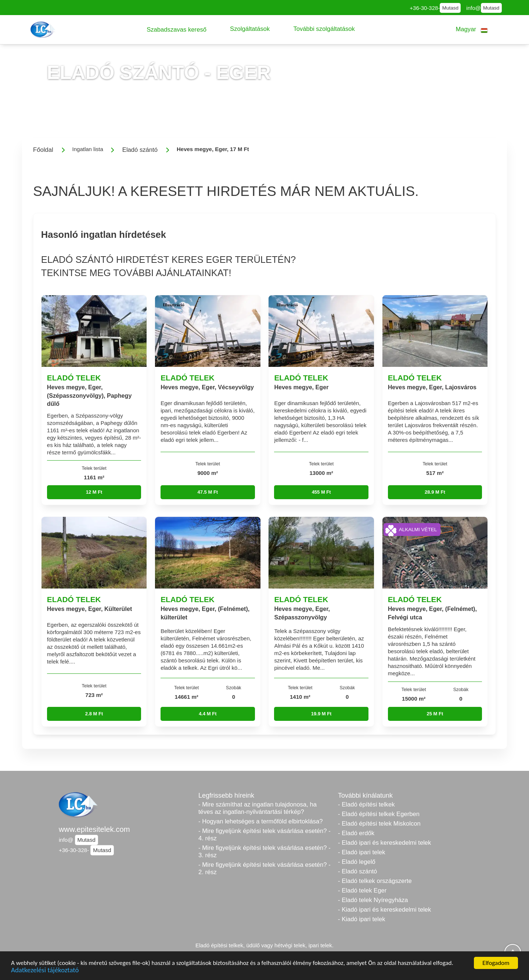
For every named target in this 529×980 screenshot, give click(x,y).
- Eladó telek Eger (362, 890)
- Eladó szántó (357, 871)
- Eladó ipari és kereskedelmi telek (384, 843)
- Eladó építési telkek (366, 804)
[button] (177, 30)
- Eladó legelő (357, 862)
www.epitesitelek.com (94, 829)
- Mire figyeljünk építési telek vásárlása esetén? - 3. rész (264, 852)
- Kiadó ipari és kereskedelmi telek (384, 910)
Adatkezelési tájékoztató (45, 971)
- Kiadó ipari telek (362, 919)
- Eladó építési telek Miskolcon (379, 824)
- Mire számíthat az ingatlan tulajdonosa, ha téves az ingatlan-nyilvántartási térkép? (258, 808)
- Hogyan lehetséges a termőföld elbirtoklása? (261, 821)
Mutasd (450, 8)
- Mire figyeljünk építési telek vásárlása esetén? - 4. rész (264, 835)
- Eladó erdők (356, 833)
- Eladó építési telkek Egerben (379, 814)
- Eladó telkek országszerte (375, 881)
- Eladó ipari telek (362, 852)
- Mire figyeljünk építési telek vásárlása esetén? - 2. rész (264, 868)
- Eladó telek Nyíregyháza (373, 900)
